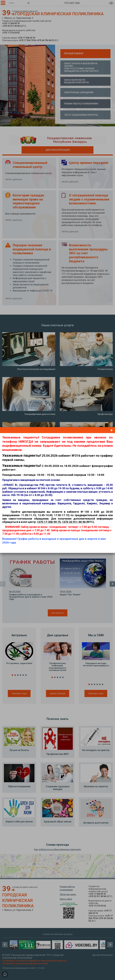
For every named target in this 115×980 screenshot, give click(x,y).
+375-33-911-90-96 (74, 522)
